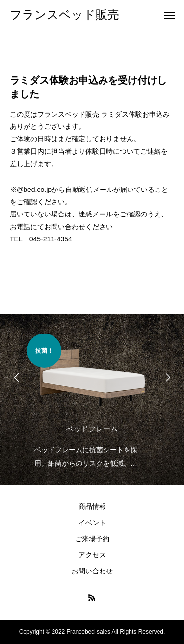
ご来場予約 (92, 539)
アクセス (92, 555)
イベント (92, 523)
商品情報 (92, 506)
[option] (92, 402)
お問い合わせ (92, 571)
